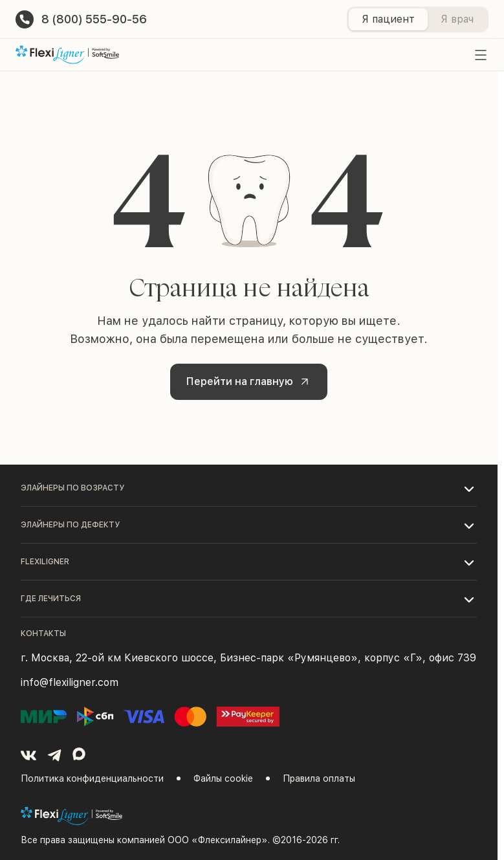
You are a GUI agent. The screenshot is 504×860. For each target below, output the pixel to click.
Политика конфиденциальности (92, 778)
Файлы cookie (223, 778)
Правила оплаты (319, 778)
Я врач (457, 19)
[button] (249, 488)
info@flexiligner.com (70, 682)
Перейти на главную (250, 382)
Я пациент (388, 19)
